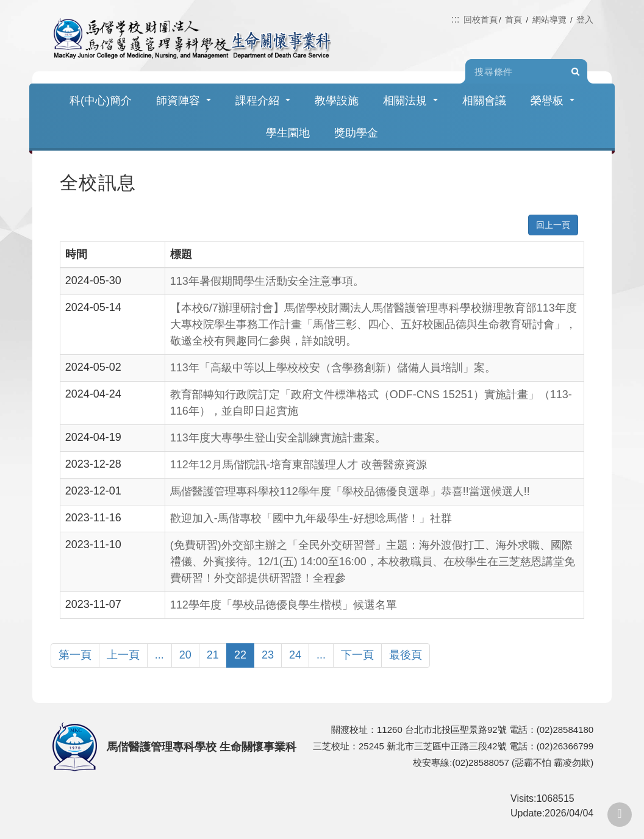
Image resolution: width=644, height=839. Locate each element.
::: (455, 19)
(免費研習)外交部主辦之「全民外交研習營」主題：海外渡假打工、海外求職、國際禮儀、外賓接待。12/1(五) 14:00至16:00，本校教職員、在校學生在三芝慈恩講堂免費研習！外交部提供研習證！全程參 (373, 562)
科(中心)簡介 (101, 101)
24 (295, 655)
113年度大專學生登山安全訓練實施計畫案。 (278, 438)
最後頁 (406, 655)
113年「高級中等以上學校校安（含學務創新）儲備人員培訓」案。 (333, 368)
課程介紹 (263, 101)
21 (213, 655)
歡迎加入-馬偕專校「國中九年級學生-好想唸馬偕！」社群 (311, 518)
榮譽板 (553, 101)
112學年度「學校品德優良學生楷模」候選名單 (284, 605)
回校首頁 (481, 20)
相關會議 (484, 101)
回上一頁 (553, 225)
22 (240, 655)
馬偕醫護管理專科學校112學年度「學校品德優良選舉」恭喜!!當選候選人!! (350, 491)
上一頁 (123, 655)
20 (185, 655)
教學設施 (337, 101)
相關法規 (410, 101)
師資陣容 (184, 101)
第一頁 (75, 655)
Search (575, 72)
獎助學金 (356, 133)
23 (268, 655)
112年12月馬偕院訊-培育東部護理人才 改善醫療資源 (299, 465)
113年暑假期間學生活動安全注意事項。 (267, 281)
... (159, 655)
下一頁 (357, 655)
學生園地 (288, 133)
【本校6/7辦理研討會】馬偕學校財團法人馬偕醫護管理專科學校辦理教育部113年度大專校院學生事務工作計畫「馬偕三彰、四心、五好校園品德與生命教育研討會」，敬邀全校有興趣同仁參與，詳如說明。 (374, 324)
